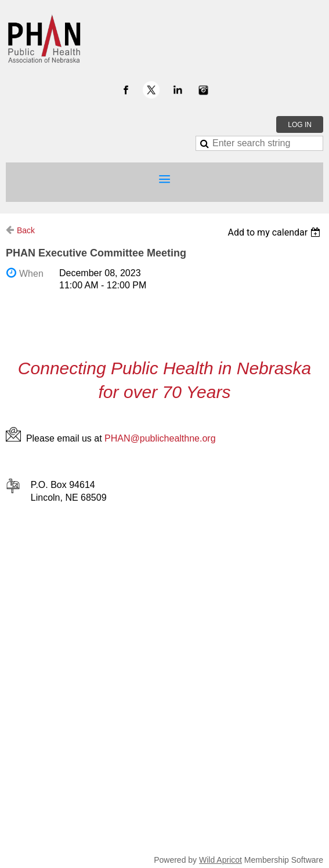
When (31, 274)
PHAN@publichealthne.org (160, 438)
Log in (300, 125)
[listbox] (275, 232)
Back (26, 230)
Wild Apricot (220, 860)
